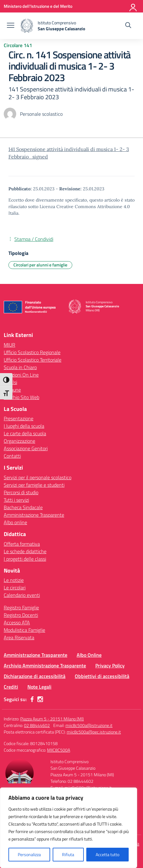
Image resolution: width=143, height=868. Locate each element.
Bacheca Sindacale (23, 507)
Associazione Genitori (26, 448)
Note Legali (39, 687)
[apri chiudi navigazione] (11, 26)
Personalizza (29, 854)
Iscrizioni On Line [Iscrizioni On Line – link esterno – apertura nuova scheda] (21, 375)
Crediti (11, 687)
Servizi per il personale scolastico (38, 477)
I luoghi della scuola (24, 426)
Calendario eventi (22, 595)
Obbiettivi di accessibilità (102, 676)
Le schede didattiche (25, 551)
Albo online (15, 522)
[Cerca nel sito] (128, 26)
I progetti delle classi (25, 559)
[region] (69, 828)
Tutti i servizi (16, 500)
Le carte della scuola (25, 433)
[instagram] (40, 699)
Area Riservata (19, 637)
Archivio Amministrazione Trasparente (45, 666)
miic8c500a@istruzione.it (89, 725)
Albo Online (89, 655)
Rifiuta (68, 854)
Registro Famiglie (21, 607)
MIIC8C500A (59, 750)
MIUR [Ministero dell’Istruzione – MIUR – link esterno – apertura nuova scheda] (10, 345)
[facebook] (32, 699)
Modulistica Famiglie (24, 630)
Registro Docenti (21, 615)
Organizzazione (19, 441)
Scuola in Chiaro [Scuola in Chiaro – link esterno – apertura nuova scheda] (20, 367)
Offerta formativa (22, 544)
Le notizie (14, 580)
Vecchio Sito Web (21, 397)
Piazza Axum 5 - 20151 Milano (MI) (52, 719)
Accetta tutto (107, 854)
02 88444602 (37, 725)
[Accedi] (133, 6)
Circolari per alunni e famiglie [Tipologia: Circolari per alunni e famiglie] (40, 265)
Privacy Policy (110, 666)
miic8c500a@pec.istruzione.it (94, 732)
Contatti (12, 456)
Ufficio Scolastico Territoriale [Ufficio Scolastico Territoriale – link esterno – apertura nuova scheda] (33, 360)
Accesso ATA (17, 622)
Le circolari (15, 588)
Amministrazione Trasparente (34, 515)
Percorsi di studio (21, 492)
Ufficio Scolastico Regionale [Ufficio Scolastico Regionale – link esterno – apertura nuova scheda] (32, 352)
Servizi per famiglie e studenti (34, 485)
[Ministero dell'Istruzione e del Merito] (38, 6)
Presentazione (19, 418)
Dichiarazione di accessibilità (35, 676)
